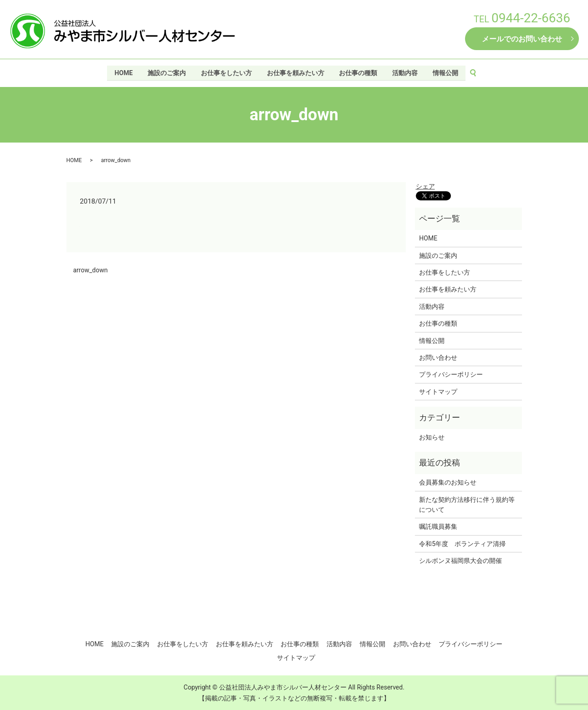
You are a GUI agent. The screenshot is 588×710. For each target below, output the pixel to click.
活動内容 (406, 72)
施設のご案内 (166, 72)
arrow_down (91, 270)
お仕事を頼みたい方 (296, 72)
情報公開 (446, 72)
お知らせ (432, 437)
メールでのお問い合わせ (522, 39)
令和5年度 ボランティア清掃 (462, 544)
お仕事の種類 (358, 72)
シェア (425, 186)
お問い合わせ (438, 358)
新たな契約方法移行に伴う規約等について (467, 505)
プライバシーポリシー (451, 374)
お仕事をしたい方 (226, 72)
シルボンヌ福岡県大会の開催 (460, 561)
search (478, 72)
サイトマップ (438, 392)
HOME (123, 72)
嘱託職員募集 (438, 526)
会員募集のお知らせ (448, 482)
